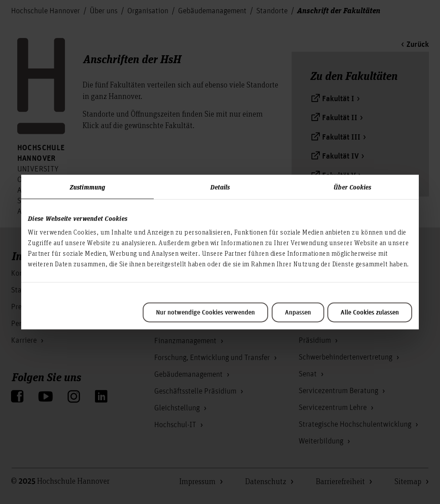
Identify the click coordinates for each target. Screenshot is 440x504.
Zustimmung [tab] (87, 186)
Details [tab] (220, 186)
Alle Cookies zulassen (370, 313)
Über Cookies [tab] (352, 186)
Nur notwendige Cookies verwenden (205, 313)
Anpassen (298, 313)
